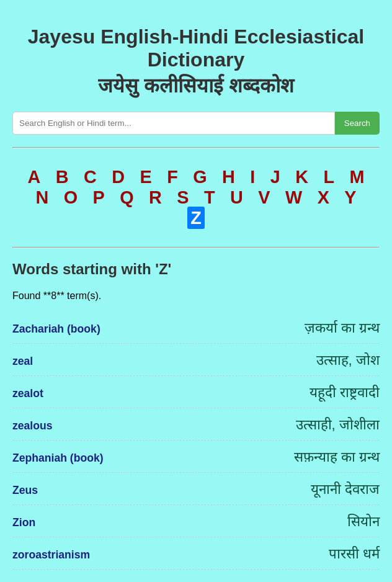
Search (357, 123)
